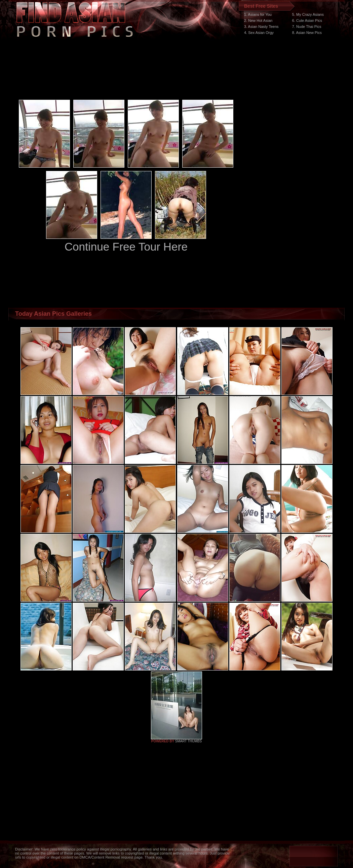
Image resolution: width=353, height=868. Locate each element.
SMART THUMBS (188, 741)
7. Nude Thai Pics (307, 27)
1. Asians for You (258, 14)
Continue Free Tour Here (126, 247)
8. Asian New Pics (307, 33)
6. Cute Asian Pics (307, 20)
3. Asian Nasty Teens (261, 27)
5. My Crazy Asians (308, 14)
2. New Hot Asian (258, 20)
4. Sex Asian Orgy (259, 33)
